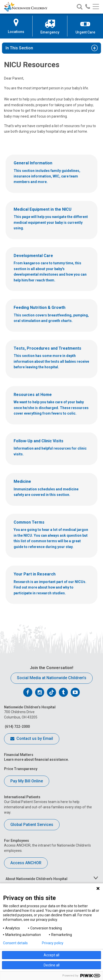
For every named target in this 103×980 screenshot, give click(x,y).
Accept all (51, 955)
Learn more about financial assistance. (36, 759)
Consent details (15, 943)
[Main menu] (96, 7)
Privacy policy (53, 943)
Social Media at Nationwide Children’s (52, 678)
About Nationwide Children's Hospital (36, 879)
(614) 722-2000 (17, 727)
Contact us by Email (32, 739)
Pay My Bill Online (27, 781)
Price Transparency (21, 769)
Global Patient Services (32, 825)
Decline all (52, 965)
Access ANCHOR (26, 863)
